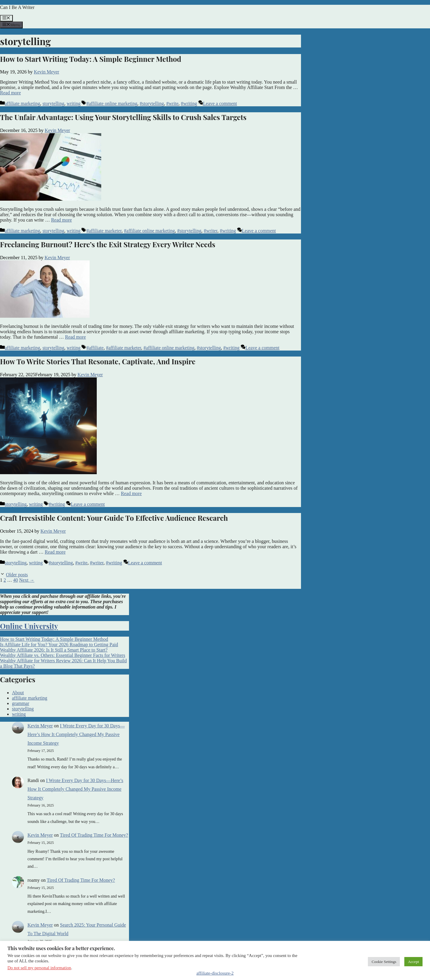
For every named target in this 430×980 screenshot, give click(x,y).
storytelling (53, 103)
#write (172, 103)
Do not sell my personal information (39, 968)
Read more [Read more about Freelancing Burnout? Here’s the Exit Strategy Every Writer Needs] (76, 337)
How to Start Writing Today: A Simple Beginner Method (91, 59)
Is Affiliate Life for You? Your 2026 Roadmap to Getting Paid (59, 645)
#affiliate (95, 348)
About (18, 693)
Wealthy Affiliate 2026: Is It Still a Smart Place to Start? (54, 650)
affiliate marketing (22, 103)
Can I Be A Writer (17, 7)
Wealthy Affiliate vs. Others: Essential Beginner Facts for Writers (63, 655)
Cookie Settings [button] (384, 962)
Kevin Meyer (40, 726)
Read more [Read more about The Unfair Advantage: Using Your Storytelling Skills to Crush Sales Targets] (62, 220)
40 (16, 580)
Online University (29, 626)
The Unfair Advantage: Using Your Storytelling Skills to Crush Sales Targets (123, 117)
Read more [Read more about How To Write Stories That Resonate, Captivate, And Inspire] (131, 493)
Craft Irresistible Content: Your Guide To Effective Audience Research (114, 518)
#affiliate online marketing (112, 103)
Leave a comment (220, 103)
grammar (21, 703)
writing (73, 103)
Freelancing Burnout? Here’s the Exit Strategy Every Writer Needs (108, 244)
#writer (211, 231)
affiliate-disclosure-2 (215, 973)
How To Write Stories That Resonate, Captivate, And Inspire (98, 361)
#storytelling (152, 103)
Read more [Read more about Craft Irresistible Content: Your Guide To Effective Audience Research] (55, 552)
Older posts (17, 575)
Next (27, 580)
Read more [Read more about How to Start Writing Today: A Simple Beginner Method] (10, 93)
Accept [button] (413, 962)
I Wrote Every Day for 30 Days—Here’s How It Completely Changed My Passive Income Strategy (76, 734)
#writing (189, 103)
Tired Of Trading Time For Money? (94, 835)
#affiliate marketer (104, 231)
